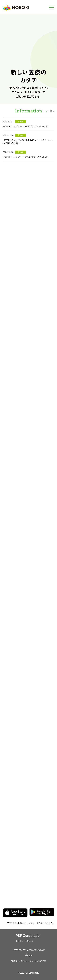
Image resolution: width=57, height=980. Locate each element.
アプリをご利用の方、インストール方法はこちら (29, 923)
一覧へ (51, 111)
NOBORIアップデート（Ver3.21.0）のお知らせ (25, 126)
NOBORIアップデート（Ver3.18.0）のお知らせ (25, 157)
